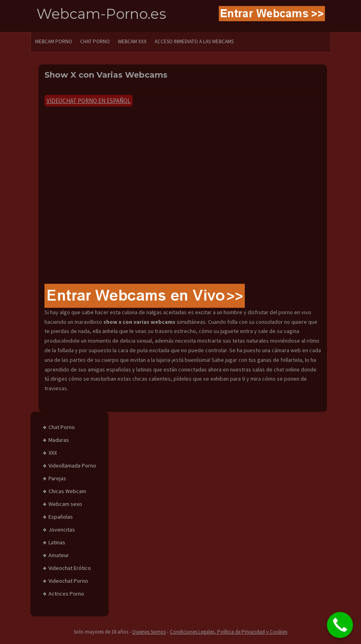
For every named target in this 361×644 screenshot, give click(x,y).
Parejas (57, 478)
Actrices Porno (66, 594)
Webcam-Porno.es (101, 14)
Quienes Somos (149, 632)
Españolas (61, 517)
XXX (53, 453)
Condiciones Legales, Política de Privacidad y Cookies (229, 632)
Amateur (59, 555)
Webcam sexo (65, 504)
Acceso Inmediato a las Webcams (194, 41)
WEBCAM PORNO (53, 41)
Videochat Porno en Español (89, 101)
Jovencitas (62, 530)
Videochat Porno (68, 581)
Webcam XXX (132, 41)
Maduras (59, 440)
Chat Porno (62, 427)
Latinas (57, 542)
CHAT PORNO (95, 41)
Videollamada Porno (72, 465)
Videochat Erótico (70, 568)
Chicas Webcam (67, 491)
